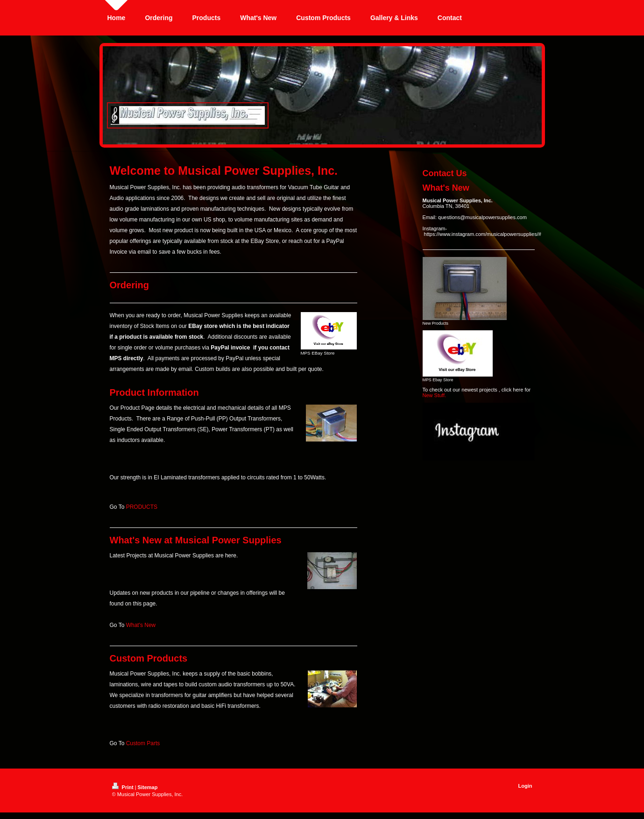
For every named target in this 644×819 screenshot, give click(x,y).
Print (124, 787)
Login (525, 786)
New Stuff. (435, 395)
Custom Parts (143, 743)
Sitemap (148, 787)
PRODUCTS (142, 507)
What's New (141, 625)
